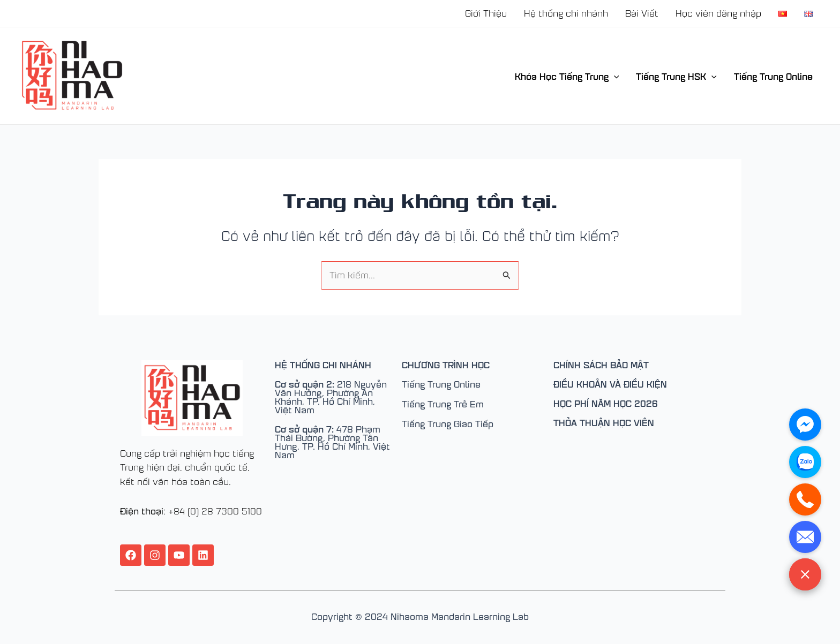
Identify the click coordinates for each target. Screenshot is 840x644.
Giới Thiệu (486, 13)
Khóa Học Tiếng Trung (567, 76)
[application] (614, 76)
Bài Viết (642, 13)
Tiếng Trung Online (773, 76)
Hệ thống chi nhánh (566, 13)
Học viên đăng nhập (718, 13)
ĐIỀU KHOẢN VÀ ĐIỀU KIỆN (610, 384)
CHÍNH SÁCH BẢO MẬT (601, 365)
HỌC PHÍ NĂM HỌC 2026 (606, 403)
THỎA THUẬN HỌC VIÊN (604, 422)
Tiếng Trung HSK (676, 76)
